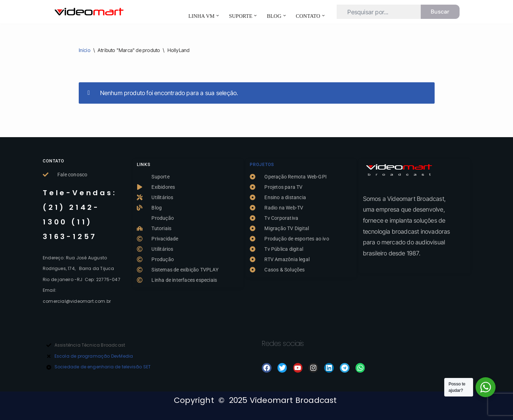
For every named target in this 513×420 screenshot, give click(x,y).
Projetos (262, 165)
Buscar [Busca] (440, 12)
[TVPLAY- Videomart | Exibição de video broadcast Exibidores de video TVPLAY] (89, 12)
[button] (218, 16)
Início (85, 50)
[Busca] (379, 12)
